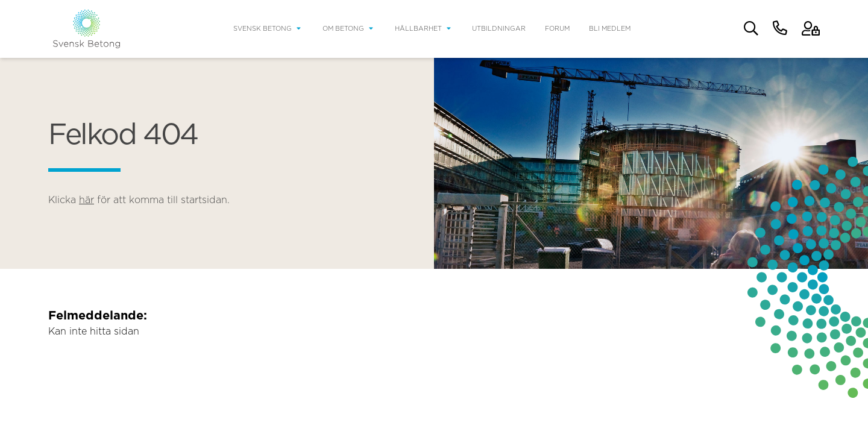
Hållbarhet (418, 29)
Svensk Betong (263, 29)
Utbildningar (499, 29)
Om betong (343, 29)
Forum (557, 29)
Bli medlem (610, 29)
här (86, 200)
